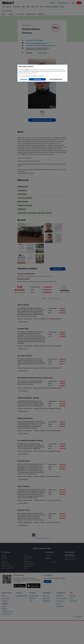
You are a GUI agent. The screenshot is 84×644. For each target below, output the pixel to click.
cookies (27, 70)
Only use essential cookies (56, 79)
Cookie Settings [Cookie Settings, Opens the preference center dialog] (23, 79)
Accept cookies (37, 79)
